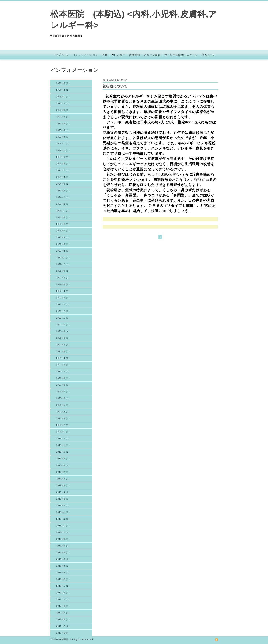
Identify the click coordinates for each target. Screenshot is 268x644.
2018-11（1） (64, 526)
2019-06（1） (64, 479)
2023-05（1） (64, 244)
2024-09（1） (64, 164)
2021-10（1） (64, 325)
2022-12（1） (64, 264)
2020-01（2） (64, 432)
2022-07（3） (64, 278)
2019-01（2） (64, 512)
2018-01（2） (64, 586)
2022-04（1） (64, 291)
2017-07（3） (64, 626)
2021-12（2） (64, 311)
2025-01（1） (64, 144)
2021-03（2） (64, 365)
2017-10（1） (64, 606)
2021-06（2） (64, 351)
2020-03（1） (64, 418)
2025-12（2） (64, 103)
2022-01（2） (64, 304)
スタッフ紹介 (152, 55)
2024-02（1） (64, 190)
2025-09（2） (64, 110)
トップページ (61, 55)
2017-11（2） (64, 599)
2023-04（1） (64, 251)
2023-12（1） (64, 204)
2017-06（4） (64, 633)
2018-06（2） (64, 552)
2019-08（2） (64, 465)
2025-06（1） (64, 123)
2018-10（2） (64, 532)
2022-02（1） (64, 298)
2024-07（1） (64, 170)
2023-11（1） (64, 211)
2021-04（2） (64, 358)
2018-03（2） (64, 573)
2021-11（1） (64, 318)
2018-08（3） (64, 546)
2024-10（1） (64, 157)
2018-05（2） (64, 559)
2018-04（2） (64, 566)
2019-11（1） (64, 445)
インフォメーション (86, 55)
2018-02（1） (64, 579)
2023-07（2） (64, 231)
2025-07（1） (64, 117)
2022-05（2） (64, 284)
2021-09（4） (64, 331)
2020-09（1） (64, 378)
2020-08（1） (64, 385)
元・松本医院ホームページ (181, 55)
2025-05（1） (64, 130)
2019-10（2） (64, 452)
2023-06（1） (64, 237)
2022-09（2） (64, 271)
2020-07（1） (64, 392)
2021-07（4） (64, 345)
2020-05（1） (64, 405)
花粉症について (115, 86)
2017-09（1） (64, 613)
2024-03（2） (64, 184)
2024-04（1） (64, 177)
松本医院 (63, 640)
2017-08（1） (64, 619)
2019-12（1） (64, 438)
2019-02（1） (64, 505)
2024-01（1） (64, 197)
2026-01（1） (64, 97)
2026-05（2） (64, 83)
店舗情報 (135, 55)
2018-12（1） (64, 519)
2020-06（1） (64, 398)
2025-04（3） (64, 137)
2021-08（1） (64, 338)
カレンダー (118, 55)
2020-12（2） (64, 371)
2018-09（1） (64, 539)
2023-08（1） (64, 224)
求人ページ (209, 55)
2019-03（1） (64, 499)
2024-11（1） (64, 150)
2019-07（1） (64, 472)
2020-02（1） (64, 425)
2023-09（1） (64, 217)
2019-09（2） (64, 459)
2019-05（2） (64, 485)
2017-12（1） (64, 593)
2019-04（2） (64, 492)
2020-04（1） (64, 412)
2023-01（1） (64, 257)
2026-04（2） (64, 90)
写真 (105, 55)
